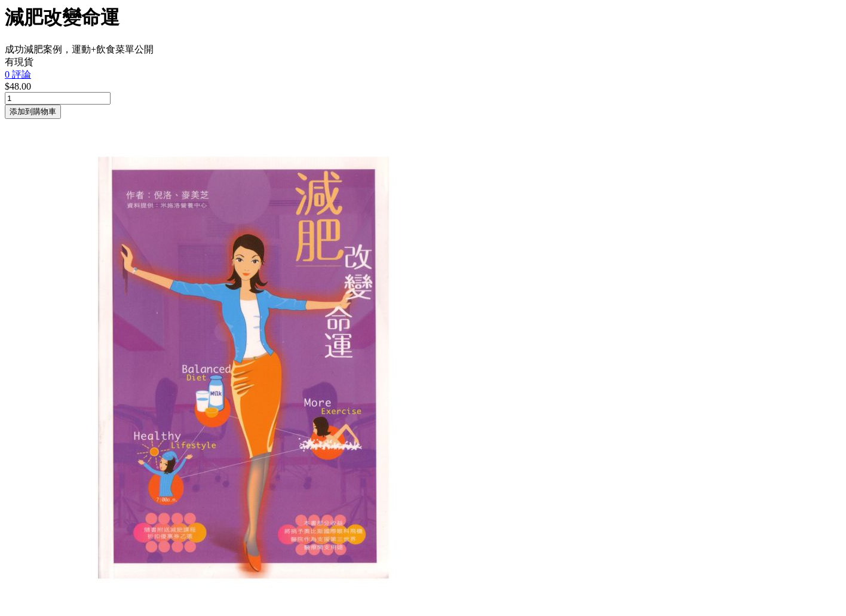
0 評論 (18, 74)
